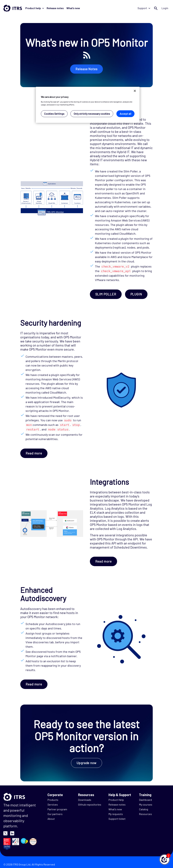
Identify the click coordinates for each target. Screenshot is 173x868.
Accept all (125, 114)
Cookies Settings (54, 114)
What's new (73, 8)
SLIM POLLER (106, 294)
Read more (34, 453)
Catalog (144, 809)
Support (144, 8)
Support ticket (117, 819)
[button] (165, 860)
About (51, 819)
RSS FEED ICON (87, 55)
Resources (145, 814)
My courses (146, 804)
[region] (88, 105)
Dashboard (145, 800)
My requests (116, 814)
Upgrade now (86, 763)
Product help (35, 8)
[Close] (135, 91)
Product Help (116, 800)
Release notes (55, 8)
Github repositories (90, 804)
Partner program (57, 809)
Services (53, 804)
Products (53, 800)
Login (165, 8)
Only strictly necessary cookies (92, 114)
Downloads (85, 800)
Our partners (55, 814)
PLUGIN (136, 294)
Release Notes (86, 69)
